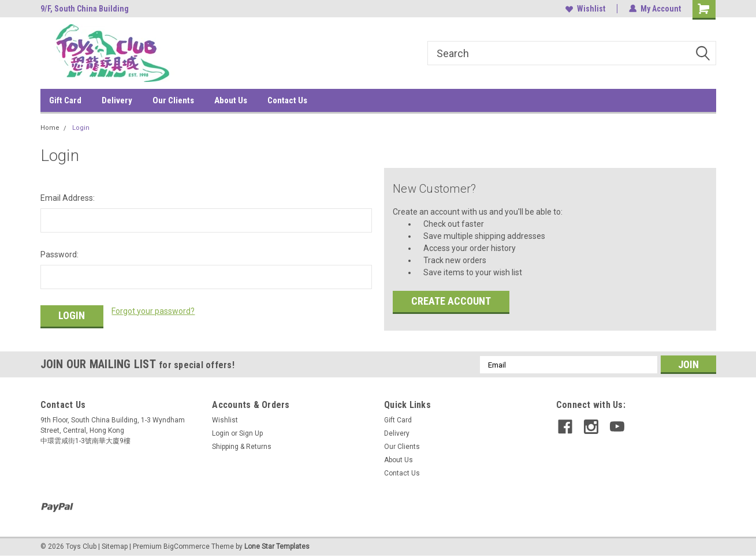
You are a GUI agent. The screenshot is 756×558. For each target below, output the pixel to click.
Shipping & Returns (242, 447)
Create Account (451, 301)
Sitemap (115, 546)
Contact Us (287, 100)
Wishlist (585, 9)
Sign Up (251, 433)
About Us (231, 100)
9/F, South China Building (85, 9)
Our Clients (173, 100)
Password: (59, 254)
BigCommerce (187, 546)
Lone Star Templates (277, 546)
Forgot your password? (153, 311)
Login (81, 128)
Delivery (117, 100)
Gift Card (65, 100)
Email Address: (68, 198)
